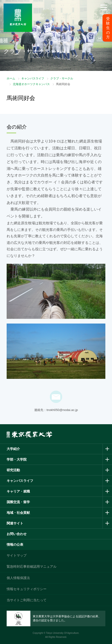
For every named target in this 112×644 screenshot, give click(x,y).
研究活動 (13, 470)
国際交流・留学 (18, 502)
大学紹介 (13, 449)
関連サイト (15, 523)
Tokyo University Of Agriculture (62, 633)
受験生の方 (108, 28)
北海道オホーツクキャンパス (31, 84)
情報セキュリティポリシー (27, 589)
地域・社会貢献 (18, 513)
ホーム (11, 78)
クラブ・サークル (62, 78)
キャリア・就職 (18, 491)
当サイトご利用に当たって (27, 600)
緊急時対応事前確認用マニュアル (32, 566)
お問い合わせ (17, 534)
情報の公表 (15, 545)
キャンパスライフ (33, 78)
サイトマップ (17, 555)
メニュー (104, 13)
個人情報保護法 (18, 578)
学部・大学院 (17, 459)
